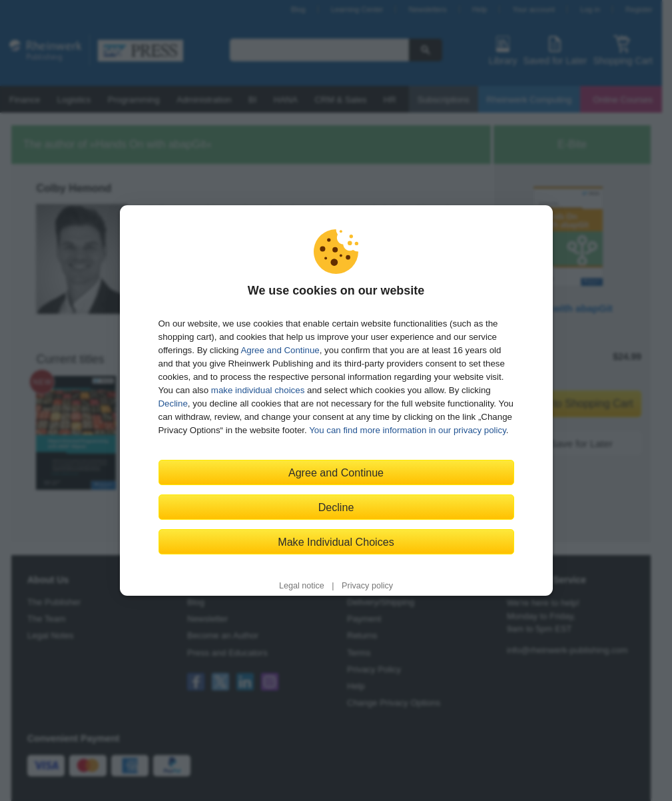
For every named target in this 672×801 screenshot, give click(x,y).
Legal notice (302, 586)
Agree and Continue (280, 350)
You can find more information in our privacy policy (408, 430)
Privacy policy (367, 586)
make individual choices (258, 390)
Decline (173, 403)
